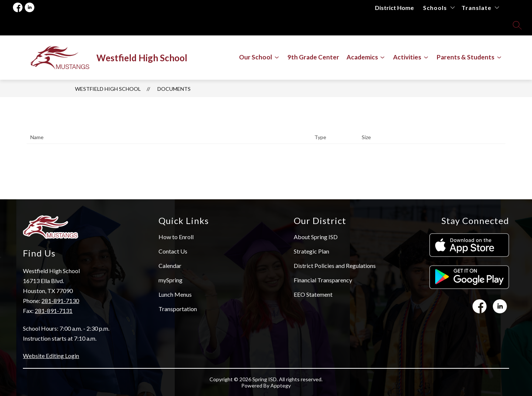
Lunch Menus (175, 294)
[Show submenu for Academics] (362, 57)
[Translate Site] (480, 8)
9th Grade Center (313, 57)
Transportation (178, 309)
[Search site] (517, 25)
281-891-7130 (60, 301)
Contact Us (173, 251)
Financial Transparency (323, 280)
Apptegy (281, 385)
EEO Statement (313, 294)
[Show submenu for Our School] (255, 57)
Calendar (170, 266)
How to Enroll (176, 237)
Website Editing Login (51, 356)
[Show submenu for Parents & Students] (465, 57)
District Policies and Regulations (335, 266)
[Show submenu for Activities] (407, 57)
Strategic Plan (311, 251)
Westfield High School (108, 89)
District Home (394, 8)
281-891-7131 (54, 311)
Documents (174, 89)
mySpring (170, 280)
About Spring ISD (316, 237)
